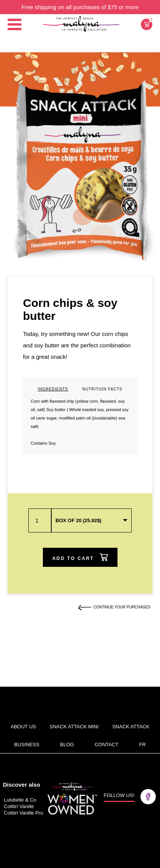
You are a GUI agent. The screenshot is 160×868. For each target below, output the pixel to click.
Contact (106, 745)
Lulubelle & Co (20, 800)
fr (143, 745)
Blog (67, 745)
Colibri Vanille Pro (23, 813)
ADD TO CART (80, 557)
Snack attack (131, 727)
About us (23, 727)
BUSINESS (27, 745)
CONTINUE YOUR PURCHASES (114, 607)
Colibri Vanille (19, 806)
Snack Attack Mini (74, 727)
